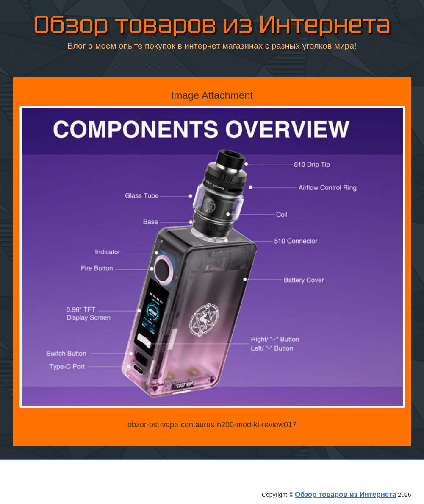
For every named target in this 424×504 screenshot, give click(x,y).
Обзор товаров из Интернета (212, 25)
